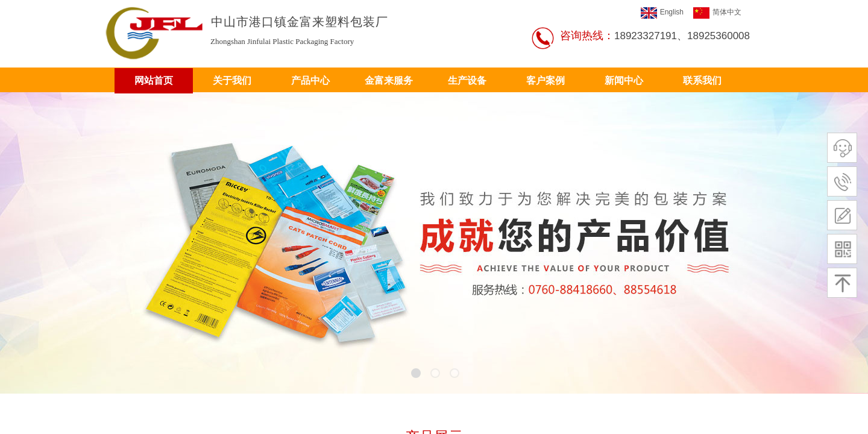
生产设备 (467, 80)
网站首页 (154, 80)
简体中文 (717, 13)
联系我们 (702, 80)
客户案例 (546, 80)
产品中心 (310, 80)
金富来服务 (389, 80)
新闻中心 (624, 80)
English (662, 13)
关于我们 (232, 80)
